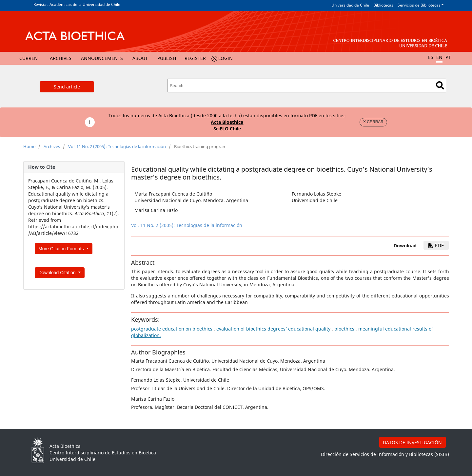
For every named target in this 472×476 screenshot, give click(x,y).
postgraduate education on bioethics (172, 329)
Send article (67, 87)
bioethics (344, 329)
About (140, 58)
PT (448, 57)
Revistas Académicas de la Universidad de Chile (77, 4)
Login (226, 58)
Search (440, 85)
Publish (167, 58)
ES (431, 57)
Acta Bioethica (227, 122)
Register (195, 58)
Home (29, 146)
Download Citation (58, 273)
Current (30, 58)
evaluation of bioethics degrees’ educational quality (273, 329)
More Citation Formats (62, 249)
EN (439, 57)
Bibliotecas (383, 5)
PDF (436, 245)
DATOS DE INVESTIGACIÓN (412, 442)
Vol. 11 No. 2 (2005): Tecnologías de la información (117, 146)
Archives (61, 58)
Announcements (102, 58)
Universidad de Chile (350, 5)
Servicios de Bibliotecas (419, 5)
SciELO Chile (227, 129)
